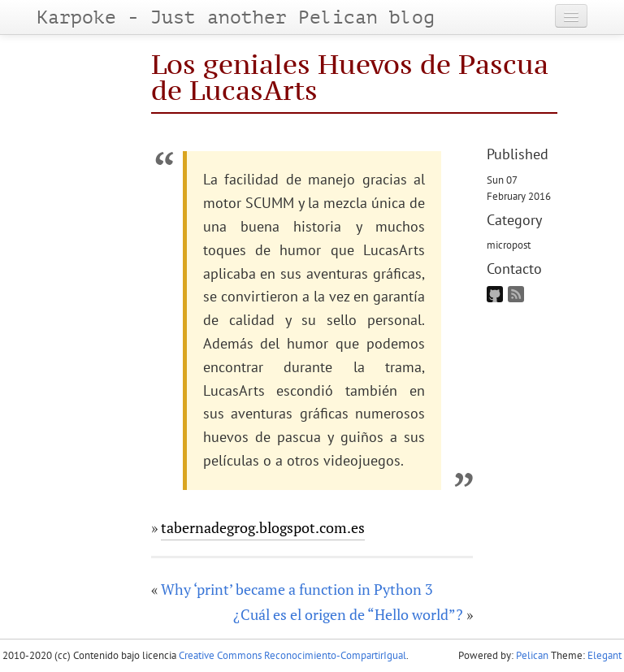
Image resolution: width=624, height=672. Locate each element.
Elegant (604, 655)
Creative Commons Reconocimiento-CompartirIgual (292, 655)
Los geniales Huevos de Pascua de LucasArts (350, 77)
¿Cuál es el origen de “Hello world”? (348, 614)
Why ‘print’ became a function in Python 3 (297, 589)
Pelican (532, 655)
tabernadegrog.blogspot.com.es (263, 527)
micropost (509, 245)
